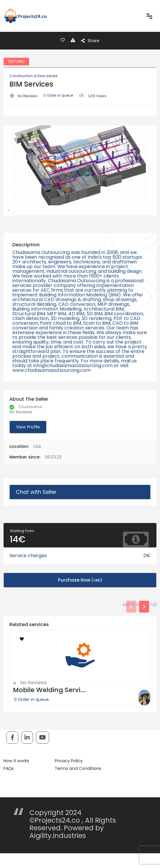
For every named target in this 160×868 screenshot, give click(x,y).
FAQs (9, 784)
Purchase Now (80, 595)
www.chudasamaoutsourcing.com (52, 386)
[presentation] (131, 622)
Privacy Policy (68, 776)
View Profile (27, 443)
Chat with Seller (36, 508)
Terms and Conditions (77, 784)
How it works (16, 776)
